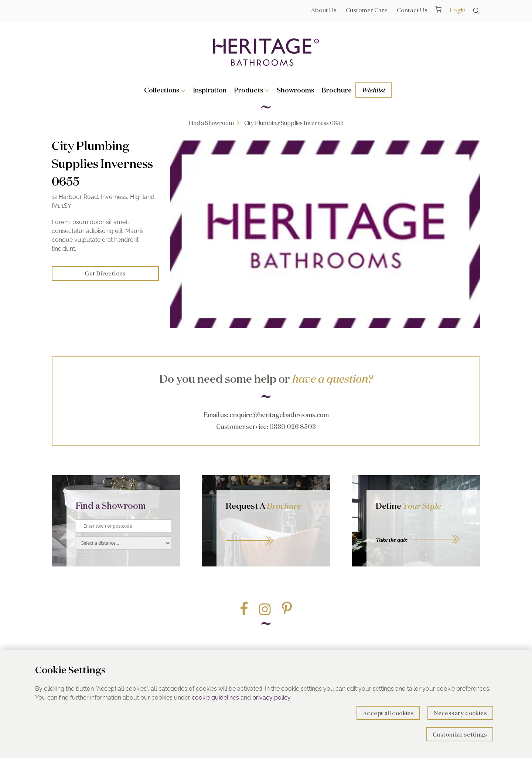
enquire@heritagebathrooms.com (279, 415)
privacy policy (271, 698)
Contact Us (412, 10)
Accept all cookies (388, 713)
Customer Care (367, 10)
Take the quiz (391, 540)
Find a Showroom (211, 123)
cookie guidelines (215, 698)
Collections (165, 90)
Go (273, 532)
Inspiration (210, 90)
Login (458, 10)
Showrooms (295, 90)
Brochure (337, 90)
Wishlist (374, 90)
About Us (324, 10)
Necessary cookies (460, 713)
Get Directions (105, 273)
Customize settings (460, 735)
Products (252, 90)
